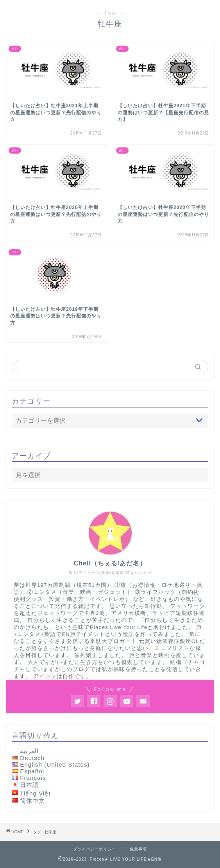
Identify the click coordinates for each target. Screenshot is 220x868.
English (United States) (55, 764)
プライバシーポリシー (95, 849)
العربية (29, 751)
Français (33, 778)
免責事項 (138, 849)
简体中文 (32, 801)
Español (32, 771)
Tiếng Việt (35, 793)
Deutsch (32, 758)
